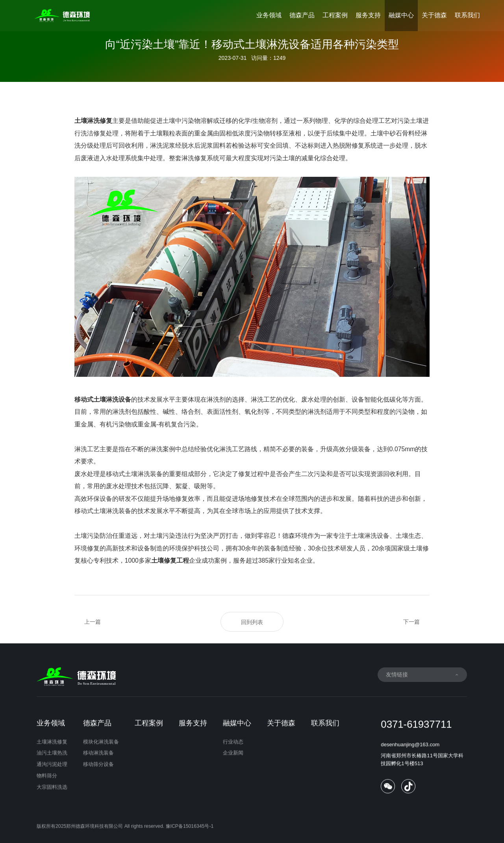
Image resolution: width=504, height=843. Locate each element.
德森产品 (302, 15)
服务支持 (368, 15)
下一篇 (411, 622)
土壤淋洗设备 (371, 536)
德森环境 (295, 536)
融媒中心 (401, 15)
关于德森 (434, 15)
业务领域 (269, 15)
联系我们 (467, 15)
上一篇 (93, 622)
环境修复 (87, 548)
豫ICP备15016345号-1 (190, 836)
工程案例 (335, 15)
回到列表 (252, 622)
